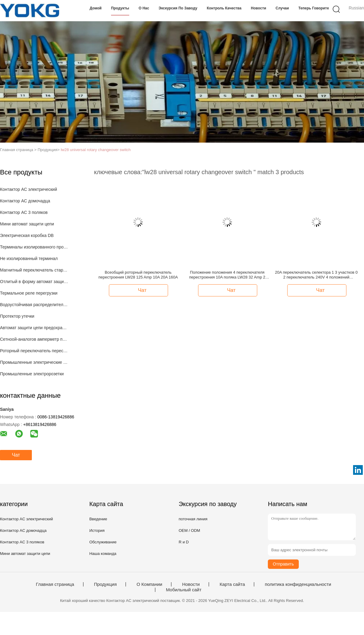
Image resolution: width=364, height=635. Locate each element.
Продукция (105, 584)
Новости (258, 8)
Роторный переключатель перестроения (34, 351)
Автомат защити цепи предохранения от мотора (34, 328)
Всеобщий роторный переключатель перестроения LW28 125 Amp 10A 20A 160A (138, 275)
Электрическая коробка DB (27, 235)
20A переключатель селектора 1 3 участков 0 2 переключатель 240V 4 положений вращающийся (316, 275)
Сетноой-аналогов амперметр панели (34, 339)
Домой (96, 8)
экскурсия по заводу (178, 8)
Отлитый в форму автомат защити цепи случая (34, 282)
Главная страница (55, 584)
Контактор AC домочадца (25, 201)
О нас (144, 8)
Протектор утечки (17, 316)
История (97, 530)
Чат (16, 455)
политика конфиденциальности (298, 584)
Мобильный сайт (184, 590)
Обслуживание (103, 542)
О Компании (149, 584)
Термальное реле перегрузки (29, 293)
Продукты (120, 8)
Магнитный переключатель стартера (34, 270)
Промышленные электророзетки (32, 374)
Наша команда (103, 554)
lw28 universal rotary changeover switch (96, 150)
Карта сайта (232, 584)
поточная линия (193, 519)
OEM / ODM (189, 530)
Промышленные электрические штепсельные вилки (34, 362)
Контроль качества (224, 8)
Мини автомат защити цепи (27, 224)
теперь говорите (314, 8)
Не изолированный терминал (29, 258)
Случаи (282, 8)
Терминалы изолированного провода (34, 247)
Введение (98, 519)
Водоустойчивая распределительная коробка (34, 305)
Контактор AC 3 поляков (24, 212)
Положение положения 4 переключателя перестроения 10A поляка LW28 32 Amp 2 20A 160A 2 (227, 275)
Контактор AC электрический (29, 189)
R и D (184, 542)
